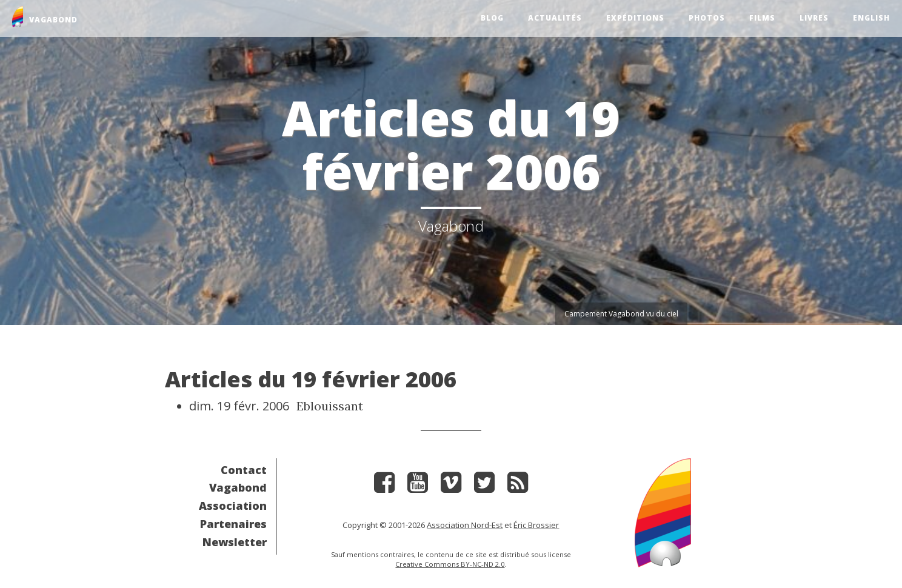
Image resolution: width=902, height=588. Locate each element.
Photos (707, 18)
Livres (814, 18)
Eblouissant (330, 406)
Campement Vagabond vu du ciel (621, 314)
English (871, 18)
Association (233, 506)
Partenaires (233, 524)
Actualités (555, 18)
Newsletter (235, 542)
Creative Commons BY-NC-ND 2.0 (450, 564)
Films (762, 18)
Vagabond (238, 487)
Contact (244, 470)
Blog (492, 18)
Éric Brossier (536, 525)
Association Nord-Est (465, 525)
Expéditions (635, 18)
